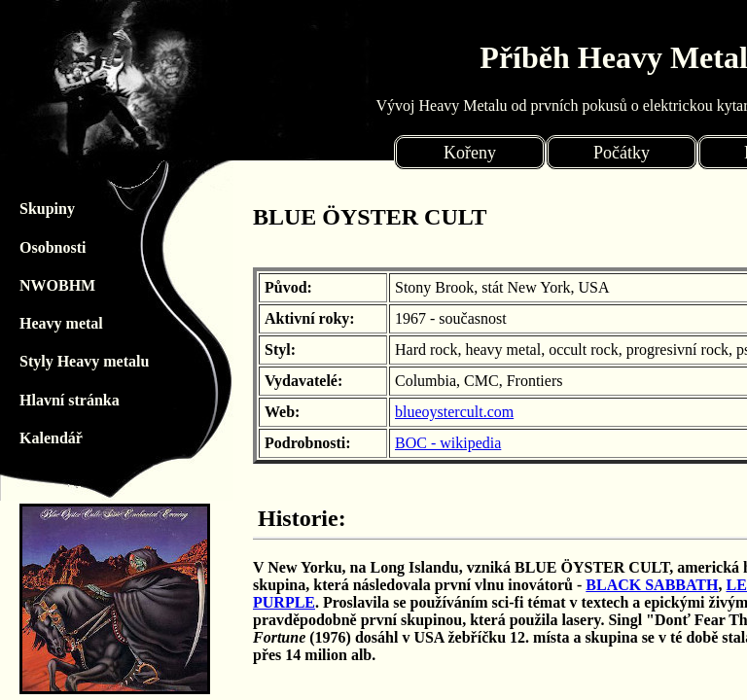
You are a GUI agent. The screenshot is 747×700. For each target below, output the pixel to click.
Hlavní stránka (29, 400)
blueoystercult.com (454, 412)
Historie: (302, 518)
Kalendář (29, 438)
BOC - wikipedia (448, 443)
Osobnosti (29, 247)
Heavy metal (29, 323)
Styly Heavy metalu (29, 361)
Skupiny (29, 209)
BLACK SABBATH (652, 585)
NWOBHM (29, 285)
